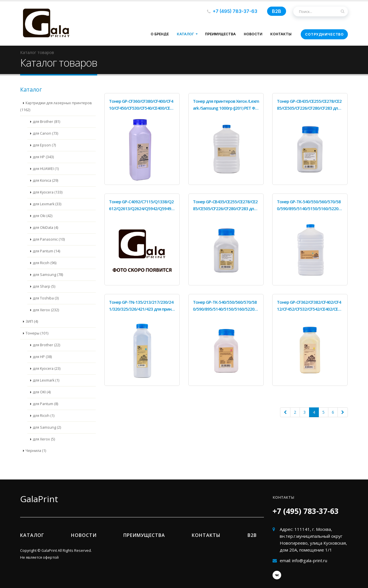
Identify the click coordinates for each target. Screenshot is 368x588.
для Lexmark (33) (47, 204)
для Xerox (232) (46, 310)
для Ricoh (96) (45, 263)
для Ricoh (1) (44, 416)
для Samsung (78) (48, 275)
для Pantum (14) (46, 251)
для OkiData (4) (45, 228)
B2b (252, 535)
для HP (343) (43, 157)
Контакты (281, 34)
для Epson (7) (44, 145)
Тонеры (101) (37, 333)
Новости (253, 34)
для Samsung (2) (47, 427)
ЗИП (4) (32, 321)
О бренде (160, 34)
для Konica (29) (45, 180)
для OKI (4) (42, 392)
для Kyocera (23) (47, 369)
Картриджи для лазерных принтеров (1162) (56, 106)
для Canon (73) (45, 133)
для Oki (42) (43, 216)
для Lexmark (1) (46, 380)
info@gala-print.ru (310, 560)
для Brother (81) (46, 122)
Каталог (185, 34)
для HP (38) (42, 357)
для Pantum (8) (45, 404)
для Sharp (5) (44, 286)
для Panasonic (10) (49, 239)
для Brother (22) (46, 345)
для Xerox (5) (44, 439)
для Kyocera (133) (48, 192)
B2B (277, 11)
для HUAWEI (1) (46, 169)
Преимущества (220, 34)
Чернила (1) (36, 451)
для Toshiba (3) (46, 298)
